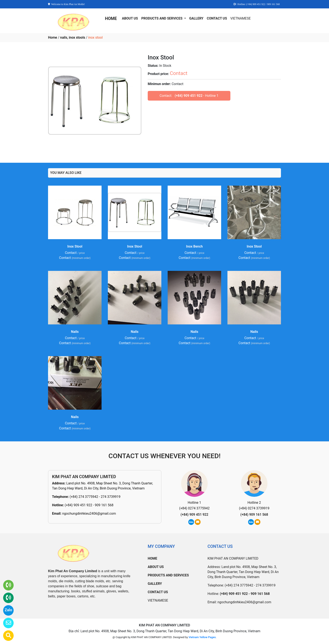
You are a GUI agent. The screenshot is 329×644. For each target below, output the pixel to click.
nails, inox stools (72, 37)
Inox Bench (194, 246)
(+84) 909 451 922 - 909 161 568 (89, 505)
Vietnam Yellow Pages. (203, 637)
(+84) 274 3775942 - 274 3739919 (95, 497)
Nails (75, 332)
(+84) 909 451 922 (188, 96)
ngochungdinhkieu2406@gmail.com (89, 513)
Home (53, 37)
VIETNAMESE (241, 18)
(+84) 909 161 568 (254, 515)
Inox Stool (75, 246)
